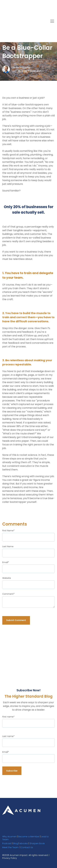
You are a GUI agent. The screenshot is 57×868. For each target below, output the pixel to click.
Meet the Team (10, 847)
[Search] (35, 29)
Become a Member (29, 836)
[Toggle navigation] (52, 6)
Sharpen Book (37, 843)
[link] (21, 810)
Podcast (7, 843)
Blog (16, 843)
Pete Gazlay (23, 67)
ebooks (24, 843)
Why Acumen (9, 836)
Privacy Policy (10, 858)
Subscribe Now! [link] (14, 29)
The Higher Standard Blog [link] (28, 17)
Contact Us (27, 847)
